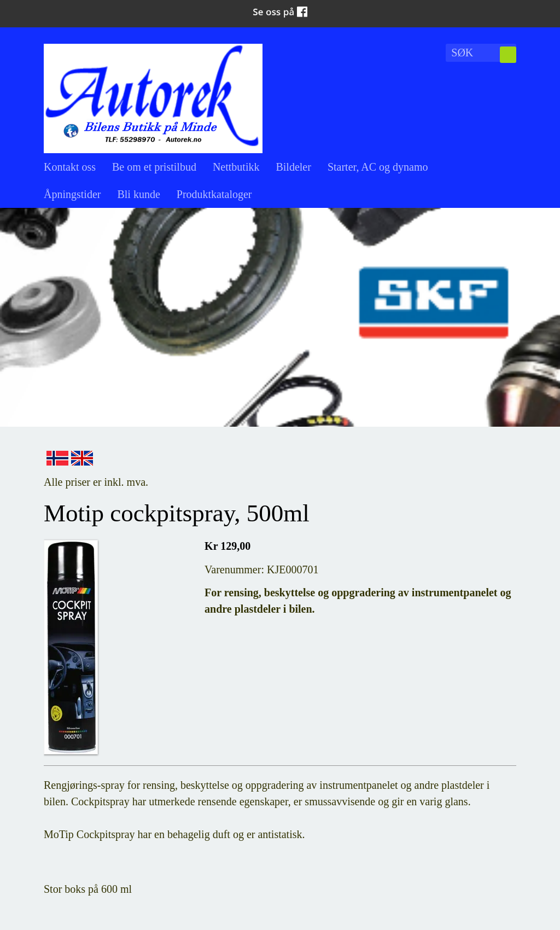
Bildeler (293, 167)
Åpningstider (72, 194)
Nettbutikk (236, 167)
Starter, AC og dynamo (378, 167)
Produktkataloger (214, 194)
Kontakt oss (70, 167)
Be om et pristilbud (154, 167)
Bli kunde (138, 194)
